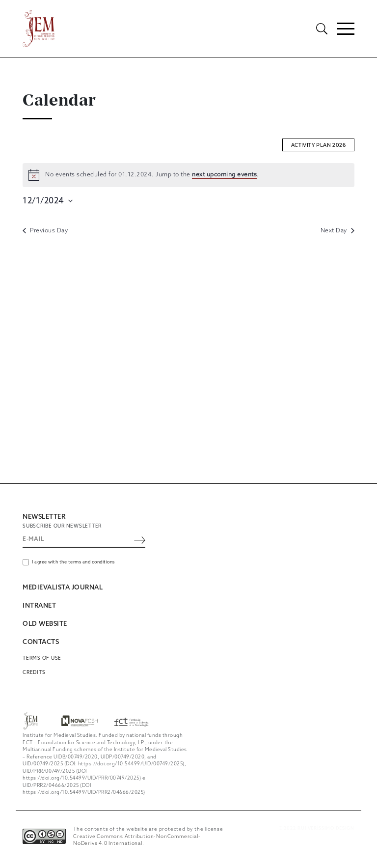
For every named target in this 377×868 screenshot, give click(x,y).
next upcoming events (224, 175)
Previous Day (45, 231)
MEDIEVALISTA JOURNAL (63, 588)
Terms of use (42, 659)
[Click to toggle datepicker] (48, 201)
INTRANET (39, 606)
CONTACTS (41, 643)
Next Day (337, 231)
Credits (34, 672)
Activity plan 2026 (318, 145)
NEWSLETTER (44, 517)
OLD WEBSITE (45, 625)
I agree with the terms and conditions (73, 563)
